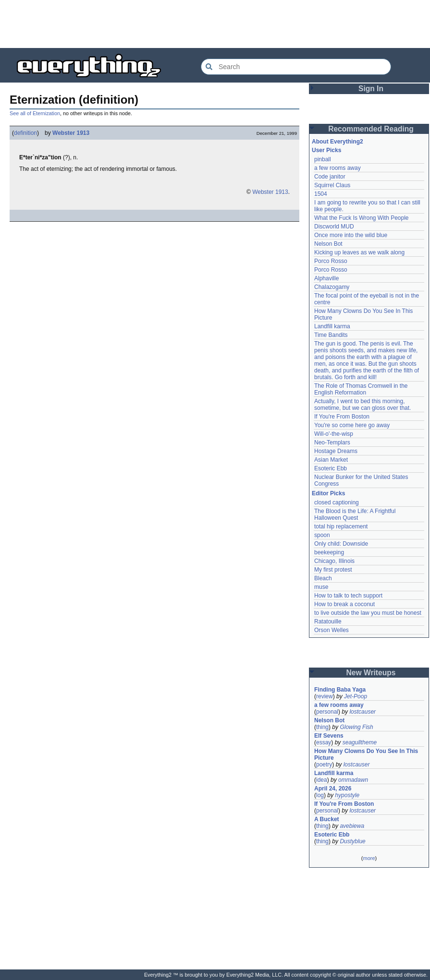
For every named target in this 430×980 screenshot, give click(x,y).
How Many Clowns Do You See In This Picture (366, 754)
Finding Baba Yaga (340, 690)
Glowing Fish (356, 727)
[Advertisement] (215, 24)
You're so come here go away (352, 425)
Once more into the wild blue (351, 235)
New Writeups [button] (371, 673)
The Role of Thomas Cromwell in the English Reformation (361, 389)
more (369, 858)
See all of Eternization (35, 113)
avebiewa (352, 826)
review (325, 696)
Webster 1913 (71, 133)
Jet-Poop (356, 696)
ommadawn (353, 780)
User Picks (326, 150)
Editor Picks (328, 493)
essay (324, 742)
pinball (323, 159)
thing (322, 727)
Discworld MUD (334, 227)
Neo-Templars (332, 442)
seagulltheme (360, 742)
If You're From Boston (342, 417)
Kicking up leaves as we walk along (359, 252)
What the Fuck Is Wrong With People (362, 218)
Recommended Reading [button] (371, 129)
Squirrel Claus (332, 185)
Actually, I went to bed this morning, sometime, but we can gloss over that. (362, 405)
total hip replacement (341, 526)
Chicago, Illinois (334, 561)
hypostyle (347, 795)
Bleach (323, 578)
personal (327, 712)
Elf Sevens (329, 736)
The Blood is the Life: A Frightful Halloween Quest (355, 514)
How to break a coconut (344, 604)
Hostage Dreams (336, 451)
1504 (321, 194)
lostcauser (362, 712)
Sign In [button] (371, 89)
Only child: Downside (341, 544)
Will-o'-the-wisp (334, 434)
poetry (324, 765)
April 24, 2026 (333, 789)
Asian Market (331, 460)
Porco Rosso (331, 261)
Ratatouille (328, 621)
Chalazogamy (332, 287)
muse (321, 587)
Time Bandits (331, 335)
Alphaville (326, 278)
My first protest (333, 570)
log (320, 795)
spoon (322, 535)
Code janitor (330, 177)
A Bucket (327, 819)
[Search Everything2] (296, 67)
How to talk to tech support (348, 596)
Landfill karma (332, 326)
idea (322, 780)
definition (25, 133)
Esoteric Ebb (331, 468)
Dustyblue (352, 841)
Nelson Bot (328, 244)
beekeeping (329, 552)
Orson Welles (332, 630)
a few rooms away (338, 168)
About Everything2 (338, 142)
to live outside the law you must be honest (368, 613)
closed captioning (337, 502)
